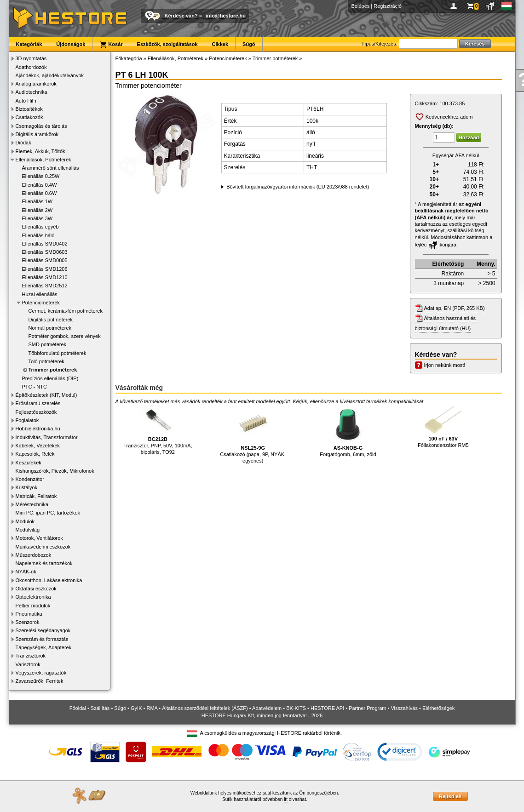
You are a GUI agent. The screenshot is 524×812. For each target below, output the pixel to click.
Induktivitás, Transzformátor (47, 437)
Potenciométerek (41, 303)
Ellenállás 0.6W (40, 193)
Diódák (23, 143)
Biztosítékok (29, 109)
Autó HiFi (26, 101)
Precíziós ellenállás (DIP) (50, 378)
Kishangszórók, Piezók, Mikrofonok (55, 471)
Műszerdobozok (34, 555)
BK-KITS (296, 708)
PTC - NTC (35, 387)
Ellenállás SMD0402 (45, 244)
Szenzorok (28, 622)
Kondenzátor (30, 479)
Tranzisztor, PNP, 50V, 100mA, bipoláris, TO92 (158, 430)
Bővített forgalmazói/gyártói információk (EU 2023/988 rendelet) (298, 187)
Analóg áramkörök (36, 84)
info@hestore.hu (226, 16)
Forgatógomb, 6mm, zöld (348, 432)
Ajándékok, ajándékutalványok (50, 75)
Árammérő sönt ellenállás (51, 168)
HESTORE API (327, 708)
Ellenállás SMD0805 (45, 260)
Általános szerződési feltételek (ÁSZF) (205, 708)
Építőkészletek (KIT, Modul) (46, 395)
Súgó (249, 44)
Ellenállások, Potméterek (43, 160)
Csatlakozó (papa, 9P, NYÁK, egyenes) (253, 435)
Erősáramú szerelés (38, 403)
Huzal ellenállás (40, 294)
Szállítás (100, 708)
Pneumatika (29, 614)
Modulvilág (28, 530)
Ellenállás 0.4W (40, 185)
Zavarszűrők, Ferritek (40, 681)
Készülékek (29, 463)
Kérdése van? (181, 16)
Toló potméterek (46, 361)
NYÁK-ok (26, 572)
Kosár (111, 45)
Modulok (25, 521)
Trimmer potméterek (53, 370)
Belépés (361, 6)
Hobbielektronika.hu (38, 429)
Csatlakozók (29, 117)
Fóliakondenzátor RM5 (443, 427)
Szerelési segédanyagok (43, 630)
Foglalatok (27, 420)
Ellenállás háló (38, 235)
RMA (152, 708)
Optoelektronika (33, 597)
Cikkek (220, 44)
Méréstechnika (32, 504)
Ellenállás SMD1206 (45, 269)
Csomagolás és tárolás (41, 126)
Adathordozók (31, 67)
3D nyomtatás (31, 58)
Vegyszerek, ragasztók (41, 673)
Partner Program (367, 708)
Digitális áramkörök (37, 134)
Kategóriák (29, 44)
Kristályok (27, 487)
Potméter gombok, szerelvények (65, 336)
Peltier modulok (33, 606)
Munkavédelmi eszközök (43, 547)
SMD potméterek (48, 344)
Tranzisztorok (31, 656)
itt (286, 799)
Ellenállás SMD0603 (45, 252)
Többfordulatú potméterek (58, 353)
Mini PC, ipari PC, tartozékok (48, 513)
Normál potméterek (50, 328)
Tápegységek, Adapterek (44, 647)
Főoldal (78, 708)
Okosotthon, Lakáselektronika (49, 580)
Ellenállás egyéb (40, 227)
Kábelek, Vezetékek (38, 446)
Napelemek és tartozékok (44, 563)
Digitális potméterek (51, 320)
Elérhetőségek (438, 708)
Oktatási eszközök (36, 589)
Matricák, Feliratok (36, 496)
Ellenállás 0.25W (41, 176)
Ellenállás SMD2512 (45, 286)
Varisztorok (28, 664)
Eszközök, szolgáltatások (167, 44)
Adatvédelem (267, 708)
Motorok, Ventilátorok (39, 538)
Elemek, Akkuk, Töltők (40, 151)
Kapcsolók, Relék (35, 454)
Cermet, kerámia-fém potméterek (66, 311)
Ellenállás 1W (37, 201)
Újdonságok (71, 44)
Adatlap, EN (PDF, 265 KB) (455, 308)
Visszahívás (404, 708)
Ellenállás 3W (37, 218)
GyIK (136, 708)
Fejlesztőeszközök (36, 412)
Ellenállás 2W (37, 210)
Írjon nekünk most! (445, 365)
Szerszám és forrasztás (42, 639)
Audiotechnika (32, 92)
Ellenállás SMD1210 (45, 277)
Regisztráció (388, 6)
